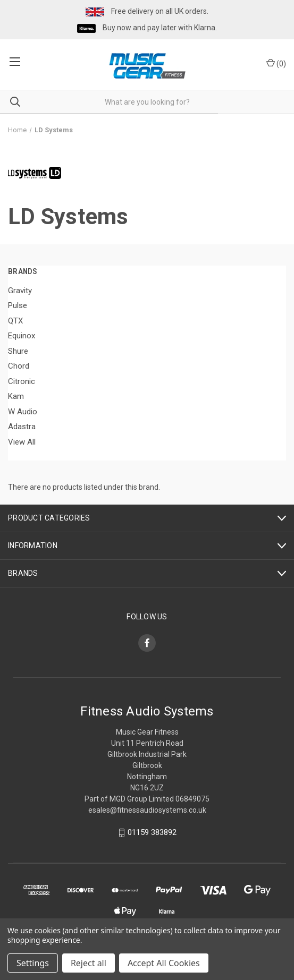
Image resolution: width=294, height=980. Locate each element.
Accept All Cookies (164, 963)
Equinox (22, 336)
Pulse (18, 305)
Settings (33, 963)
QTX (15, 321)
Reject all (89, 963)
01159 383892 (152, 833)
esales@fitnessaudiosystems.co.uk (147, 810)
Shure (18, 351)
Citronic (22, 381)
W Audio (23, 412)
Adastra (22, 427)
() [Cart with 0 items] (276, 63)
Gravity (20, 291)
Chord (19, 366)
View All (22, 442)
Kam (16, 396)
